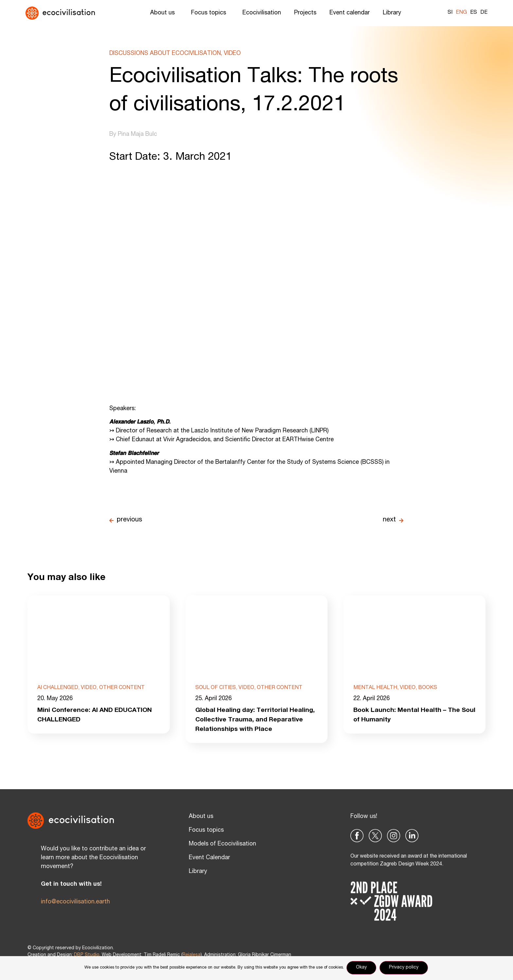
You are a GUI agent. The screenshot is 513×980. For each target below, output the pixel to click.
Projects (305, 13)
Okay (362, 968)
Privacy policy (404, 968)
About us (164, 13)
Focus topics (210, 13)
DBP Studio (87, 956)
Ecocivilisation (262, 13)
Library (394, 13)
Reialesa (192, 956)
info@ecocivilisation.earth (75, 903)
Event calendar (350, 13)
